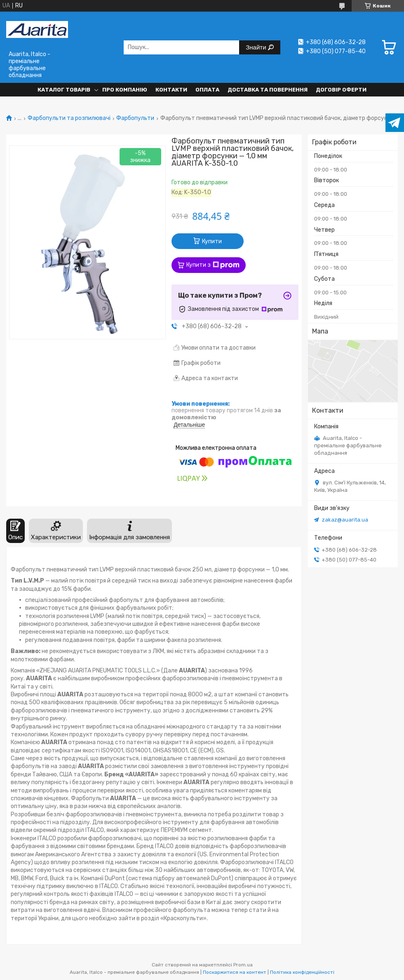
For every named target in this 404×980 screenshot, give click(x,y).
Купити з (213, 265)
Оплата (207, 90)
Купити (212, 241)
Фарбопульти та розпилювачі (69, 118)
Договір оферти (341, 90)
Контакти (171, 90)
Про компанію (125, 90)
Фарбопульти (135, 118)
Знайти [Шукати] (257, 47)
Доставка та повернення (268, 90)
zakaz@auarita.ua (345, 520)
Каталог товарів (64, 90)
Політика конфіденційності (302, 972)
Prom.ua (243, 965)
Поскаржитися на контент (235, 972)
